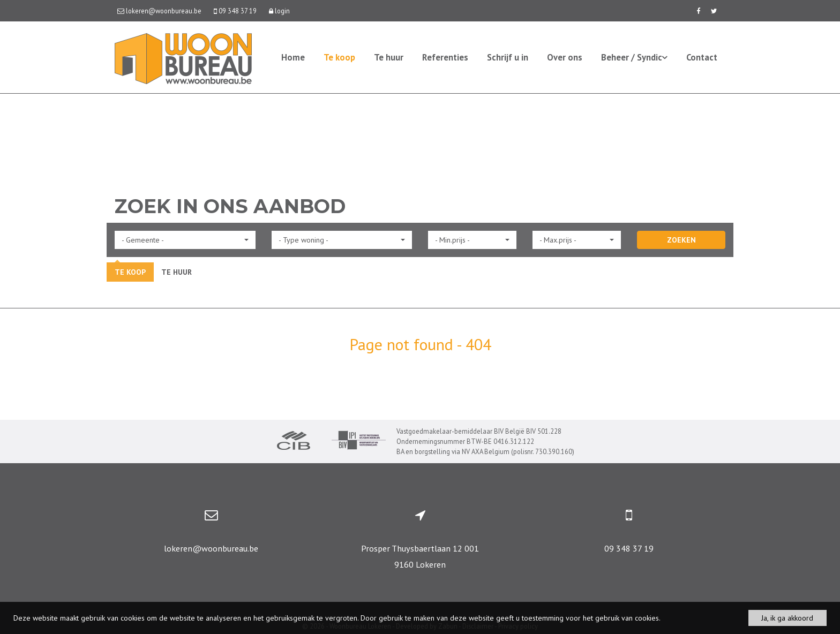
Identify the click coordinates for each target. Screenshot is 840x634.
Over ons (565, 57)
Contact (702, 57)
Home (293, 57)
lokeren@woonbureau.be (211, 548)
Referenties (445, 57)
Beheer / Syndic (634, 57)
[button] (185, 240)
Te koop (339, 57)
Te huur (389, 57)
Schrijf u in (508, 57)
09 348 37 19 (629, 548)
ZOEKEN (681, 240)
